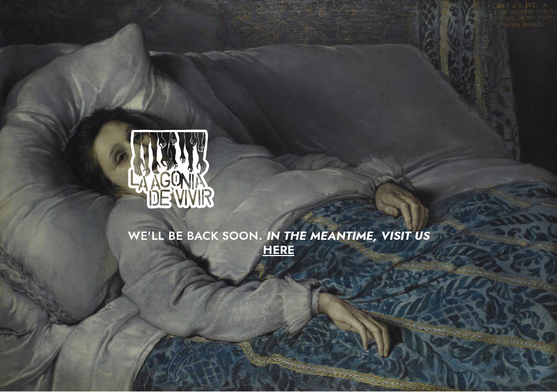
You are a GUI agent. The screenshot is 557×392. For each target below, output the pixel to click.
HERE (278, 250)
